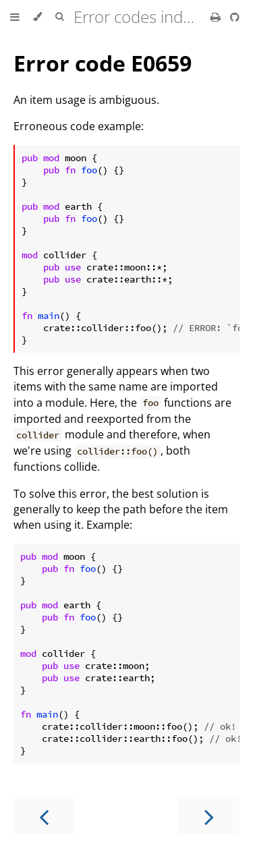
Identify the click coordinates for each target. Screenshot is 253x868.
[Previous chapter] (44, 816)
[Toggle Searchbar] (59, 17)
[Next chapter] (209, 816)
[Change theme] (37, 17)
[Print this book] (217, 17)
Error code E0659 (103, 63)
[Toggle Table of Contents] (15, 17)
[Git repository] (235, 17)
